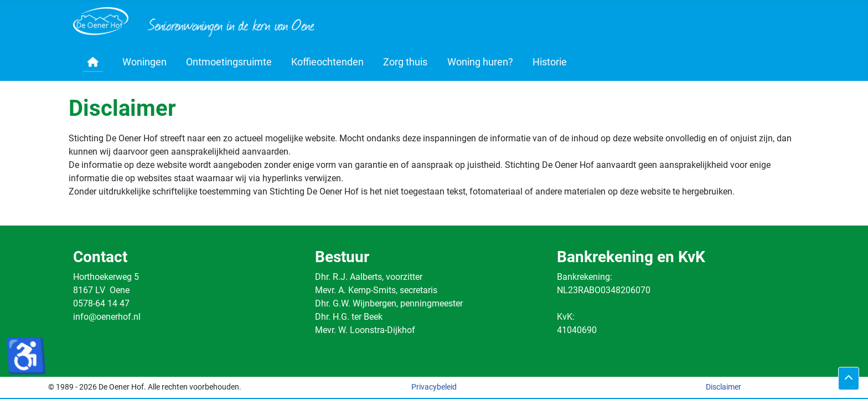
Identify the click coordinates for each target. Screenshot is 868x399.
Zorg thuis (405, 62)
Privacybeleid (434, 387)
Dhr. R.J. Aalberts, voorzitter (369, 277)
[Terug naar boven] (849, 378)
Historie (550, 62)
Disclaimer (724, 387)
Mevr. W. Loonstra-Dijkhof (365, 330)
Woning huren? (480, 62)
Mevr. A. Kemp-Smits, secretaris (376, 290)
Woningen (144, 62)
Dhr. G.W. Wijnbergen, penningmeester (389, 303)
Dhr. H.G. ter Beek (349, 317)
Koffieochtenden (327, 62)
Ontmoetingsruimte (229, 62)
